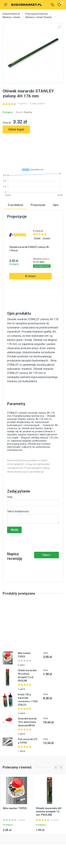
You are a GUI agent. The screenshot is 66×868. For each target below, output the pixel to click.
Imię (10, 497)
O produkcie (15, 205)
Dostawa (46, 239)
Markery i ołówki (11, 17)
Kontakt (37, 239)
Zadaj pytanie (37, 103)
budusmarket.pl (11, 14)
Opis (56, 205)
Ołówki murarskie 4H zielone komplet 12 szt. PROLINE (49, 812)
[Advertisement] (33, 149)
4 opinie (22, 103)
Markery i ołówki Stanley (39, 17)
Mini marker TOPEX (15, 808)
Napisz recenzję (46, 556)
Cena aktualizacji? (42, 266)
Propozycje (38, 205)
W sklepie (30, 276)
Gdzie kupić (16, 129)
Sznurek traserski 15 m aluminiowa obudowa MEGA (27, 722)
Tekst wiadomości (18, 511)
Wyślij (14, 530)
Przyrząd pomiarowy (36, 14)
